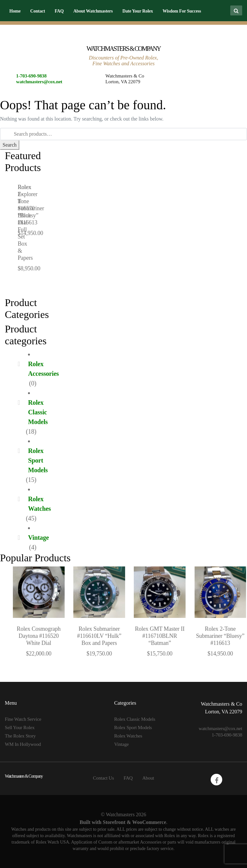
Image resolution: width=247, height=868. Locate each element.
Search (10, 145)
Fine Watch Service (23, 719)
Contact (38, 11)
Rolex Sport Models (38, 460)
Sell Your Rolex (20, 728)
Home (15, 11)
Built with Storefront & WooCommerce (123, 822)
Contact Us (103, 778)
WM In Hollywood (23, 744)
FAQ (59, 11)
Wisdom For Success (182, 11)
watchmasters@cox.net (39, 82)
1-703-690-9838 (31, 76)
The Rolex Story (20, 736)
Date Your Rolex (137, 11)
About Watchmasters (93, 11)
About (148, 778)
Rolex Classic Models (38, 412)
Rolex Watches (128, 736)
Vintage (38, 538)
